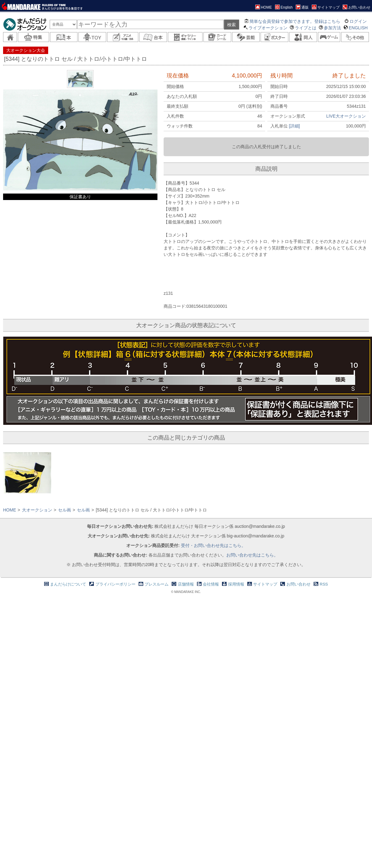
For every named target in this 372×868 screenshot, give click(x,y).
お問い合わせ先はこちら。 (252, 555)
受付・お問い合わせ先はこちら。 (213, 545)
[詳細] (295, 126)
